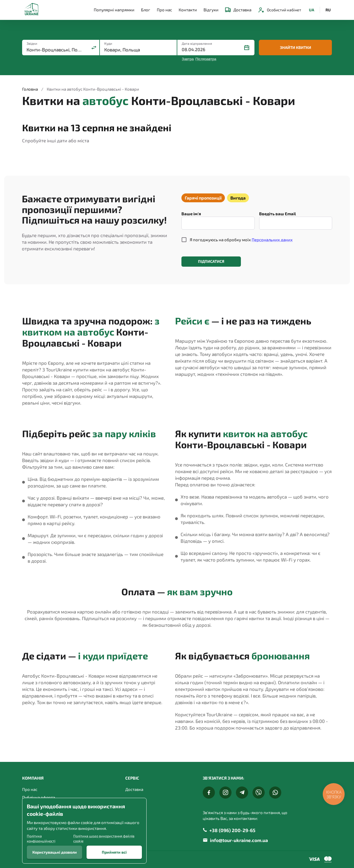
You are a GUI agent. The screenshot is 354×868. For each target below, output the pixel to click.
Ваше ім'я (191, 214)
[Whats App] (275, 793)
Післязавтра (206, 59)
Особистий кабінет (280, 10)
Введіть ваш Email (278, 214)
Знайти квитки (295, 48)
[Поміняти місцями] (94, 48)
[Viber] (259, 793)
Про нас (164, 10)
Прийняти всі (114, 852)
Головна (30, 89)
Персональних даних (272, 240)
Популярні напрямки (114, 10)
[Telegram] (242, 793)
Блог (146, 10)
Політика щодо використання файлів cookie (104, 838)
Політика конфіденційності (41, 838)
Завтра (188, 59)
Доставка (238, 10)
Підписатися (211, 262)
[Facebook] (209, 793)
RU (328, 10)
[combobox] (55, 50)
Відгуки (211, 10)
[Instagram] (225, 793)
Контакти (188, 10)
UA (312, 10)
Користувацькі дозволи (54, 852)
